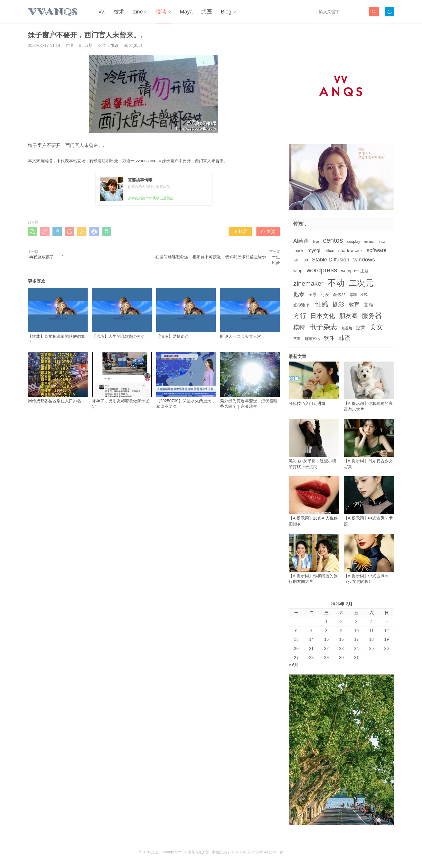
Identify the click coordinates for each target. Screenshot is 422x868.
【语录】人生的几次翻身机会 (122, 313)
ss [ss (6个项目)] (306, 260)
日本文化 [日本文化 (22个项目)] (323, 316)
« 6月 (293, 665)
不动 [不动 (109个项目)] (336, 283)
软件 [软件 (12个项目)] (329, 338)
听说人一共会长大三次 (250, 313)
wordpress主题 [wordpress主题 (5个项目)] (355, 271)
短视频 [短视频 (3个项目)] (347, 328)
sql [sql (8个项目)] (296, 260)
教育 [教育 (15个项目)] (354, 305)
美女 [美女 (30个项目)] (376, 327)
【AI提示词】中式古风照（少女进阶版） (369, 559)
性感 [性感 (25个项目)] (321, 304)
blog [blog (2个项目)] (316, 242)
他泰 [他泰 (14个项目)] (299, 294)
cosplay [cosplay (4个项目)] (354, 241)
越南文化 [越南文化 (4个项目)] (312, 339)
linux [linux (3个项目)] (381, 242)
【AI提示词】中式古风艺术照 (369, 501)
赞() (268, 231)
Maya (186, 12)
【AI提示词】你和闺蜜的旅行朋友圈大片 (314, 559)
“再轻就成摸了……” (46, 257)
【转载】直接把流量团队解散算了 (58, 316)
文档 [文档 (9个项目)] (369, 305)
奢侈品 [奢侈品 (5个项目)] (339, 295)
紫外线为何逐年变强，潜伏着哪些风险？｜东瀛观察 (250, 380)
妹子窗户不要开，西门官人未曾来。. (195, 161)
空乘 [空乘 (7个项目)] (361, 328)
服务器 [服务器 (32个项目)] (372, 316)
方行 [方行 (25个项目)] (300, 316)
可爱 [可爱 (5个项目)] (325, 295)
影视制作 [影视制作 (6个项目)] (302, 305)
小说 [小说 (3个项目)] (364, 295)
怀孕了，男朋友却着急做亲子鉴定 (122, 380)
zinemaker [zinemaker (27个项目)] (308, 284)
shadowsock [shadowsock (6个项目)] (351, 250)
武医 (207, 12)
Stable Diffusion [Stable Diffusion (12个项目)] (331, 260)
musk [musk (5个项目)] (298, 251)
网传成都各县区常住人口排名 (58, 377)
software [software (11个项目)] (376, 250)
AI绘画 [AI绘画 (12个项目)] (301, 241)
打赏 (240, 231)
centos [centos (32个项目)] (333, 240)
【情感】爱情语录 (186, 313)
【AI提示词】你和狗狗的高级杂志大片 (369, 387)
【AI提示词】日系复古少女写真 (369, 444)
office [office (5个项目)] (329, 251)
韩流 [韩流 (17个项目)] (344, 338)
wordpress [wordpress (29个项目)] (322, 270)
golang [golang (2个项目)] (369, 242)
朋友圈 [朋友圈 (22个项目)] (348, 316)
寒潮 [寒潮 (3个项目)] (353, 295)
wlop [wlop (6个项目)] (298, 271)
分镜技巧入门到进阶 (314, 384)
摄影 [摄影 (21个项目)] (338, 304)
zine (138, 12)
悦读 (161, 12)
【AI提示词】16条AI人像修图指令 (314, 501)
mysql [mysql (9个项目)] (314, 250)
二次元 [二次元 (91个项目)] (361, 283)
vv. (102, 12)
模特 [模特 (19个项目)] (299, 327)
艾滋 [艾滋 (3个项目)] (297, 339)
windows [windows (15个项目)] (364, 260)
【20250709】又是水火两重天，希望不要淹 (186, 380)
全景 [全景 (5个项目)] (313, 295)
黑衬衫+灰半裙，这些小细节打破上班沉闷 (314, 444)
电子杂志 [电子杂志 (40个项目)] (323, 327)
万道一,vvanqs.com (140, 161)
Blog (226, 12)
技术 (119, 12)
